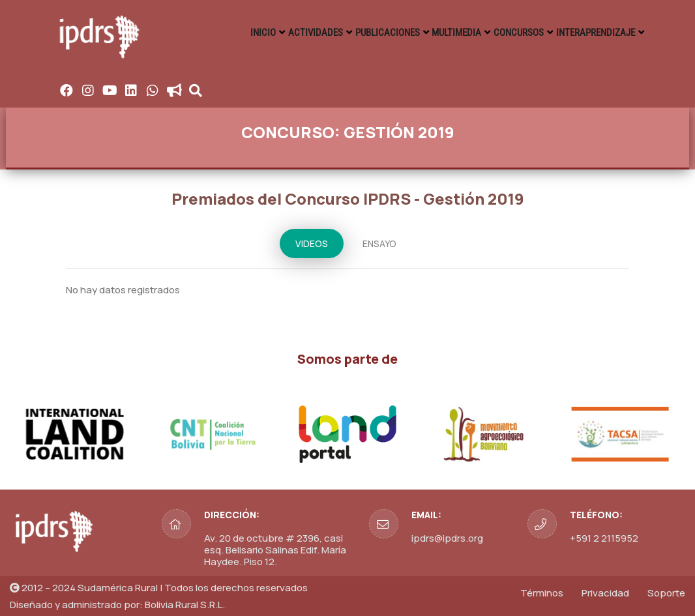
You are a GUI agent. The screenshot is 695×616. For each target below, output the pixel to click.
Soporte (666, 593)
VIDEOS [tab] (312, 243)
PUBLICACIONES (368, 33)
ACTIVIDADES (290, 33)
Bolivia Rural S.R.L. (185, 605)
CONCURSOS (512, 33)
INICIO (232, 33)
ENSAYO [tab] (379, 243)
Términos (542, 593)
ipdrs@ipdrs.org (447, 538)
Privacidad (605, 593)
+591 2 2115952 (604, 538)
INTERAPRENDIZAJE (593, 33)
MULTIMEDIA (444, 33)
